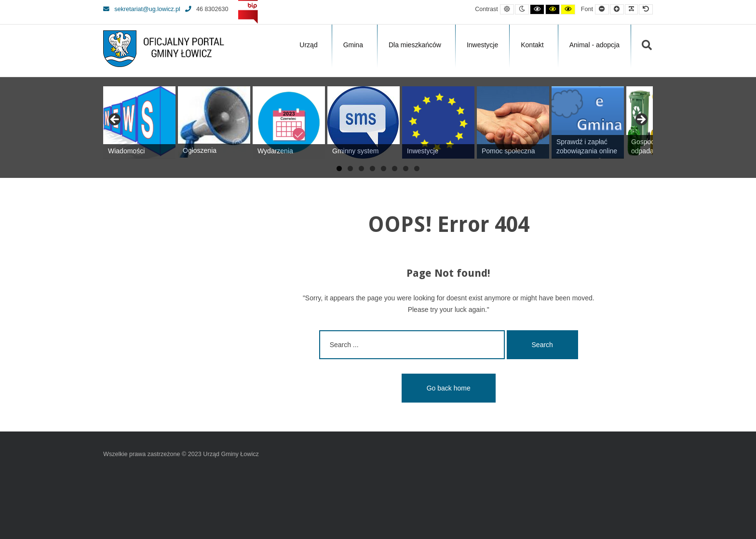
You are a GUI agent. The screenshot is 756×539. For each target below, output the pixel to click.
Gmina (353, 45)
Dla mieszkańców (415, 45)
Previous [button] (115, 120)
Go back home (449, 388)
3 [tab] (361, 168)
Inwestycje (482, 45)
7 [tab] (406, 168)
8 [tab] (417, 168)
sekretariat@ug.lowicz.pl (142, 9)
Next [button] (641, 120)
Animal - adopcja (594, 45)
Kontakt (532, 45)
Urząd (308, 45)
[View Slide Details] (139, 122)
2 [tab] (350, 168)
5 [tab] (384, 168)
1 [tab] (339, 168)
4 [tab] (372, 168)
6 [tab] (395, 168)
